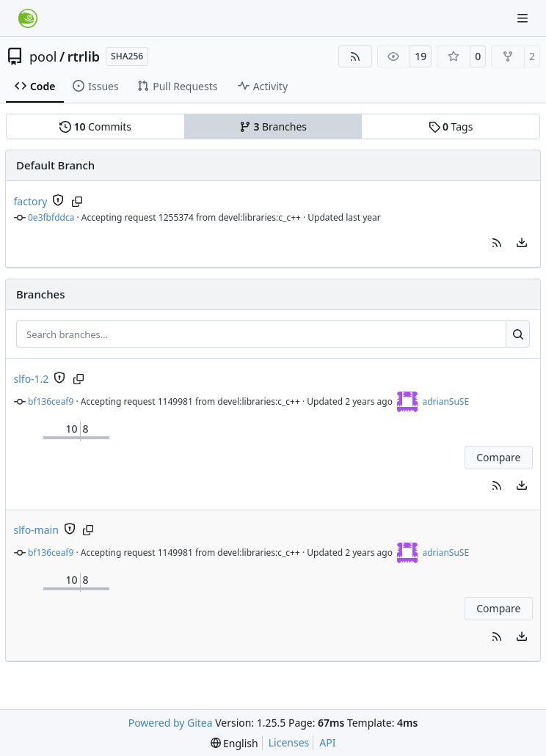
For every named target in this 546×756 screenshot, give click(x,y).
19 (421, 56)
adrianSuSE (445, 401)
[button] (497, 243)
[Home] (28, 18)
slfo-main (36, 530)
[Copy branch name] (77, 202)
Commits (95, 126)
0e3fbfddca (51, 217)
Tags (451, 126)
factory (31, 201)
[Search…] (518, 334)
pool (43, 56)
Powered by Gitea (171, 723)
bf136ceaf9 (51, 401)
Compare (498, 457)
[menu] (522, 243)
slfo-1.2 (32, 379)
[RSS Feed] (355, 56)
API (327, 742)
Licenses (289, 742)
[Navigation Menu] (524, 18)
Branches (273, 126)
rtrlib (84, 56)
